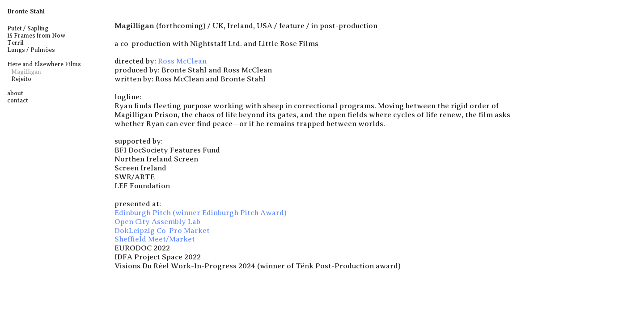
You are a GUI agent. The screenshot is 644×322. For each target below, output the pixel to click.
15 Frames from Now (36, 36)
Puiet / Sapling (28, 28)
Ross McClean (182, 61)
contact (18, 100)
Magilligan (26, 72)
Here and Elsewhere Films (44, 64)
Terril (15, 43)
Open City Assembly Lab (157, 222)
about (15, 93)
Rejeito (21, 79)
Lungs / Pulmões (31, 50)
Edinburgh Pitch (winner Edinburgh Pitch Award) (201, 213)
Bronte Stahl (26, 11)
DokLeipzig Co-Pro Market (162, 231)
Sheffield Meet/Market (155, 239)
